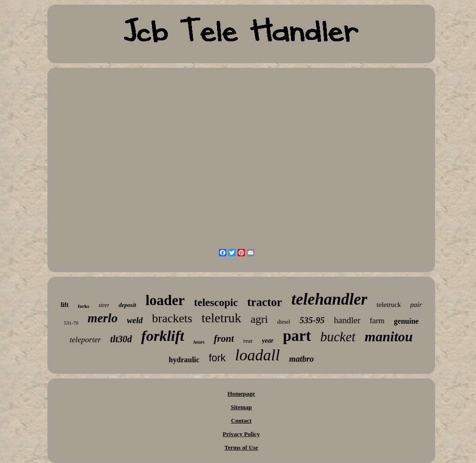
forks (84, 306)
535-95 (312, 320)
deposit (127, 305)
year (268, 341)
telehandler (329, 299)
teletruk (222, 318)
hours (199, 342)
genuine (406, 321)
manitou (389, 336)
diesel (284, 322)
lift (64, 305)
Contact (241, 421)
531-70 (71, 323)
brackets (172, 318)
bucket (338, 337)
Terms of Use (241, 447)
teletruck (389, 305)
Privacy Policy (241, 434)
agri (259, 319)
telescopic (216, 303)
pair (416, 305)
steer (104, 305)
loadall (258, 355)
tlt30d (121, 339)
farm (377, 321)
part (297, 336)
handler (347, 320)
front (224, 339)
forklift (163, 336)
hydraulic (184, 360)
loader (165, 300)
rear (248, 341)
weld (135, 320)
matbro (301, 359)
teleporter (85, 340)
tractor (265, 302)
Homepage (241, 394)
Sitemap (241, 407)
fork (217, 358)
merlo (102, 318)
